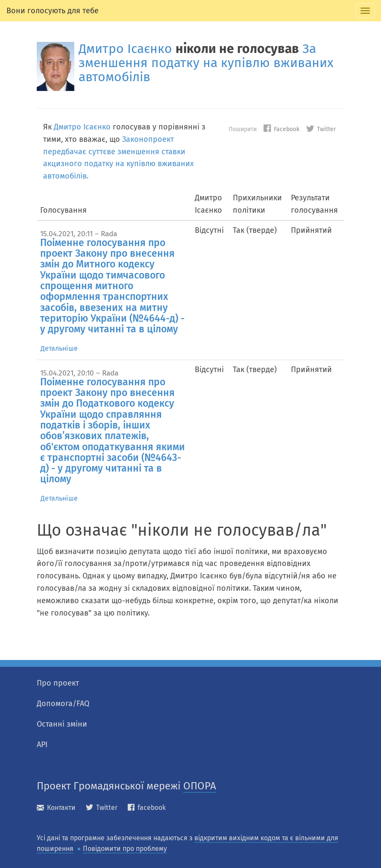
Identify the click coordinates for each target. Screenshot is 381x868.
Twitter (321, 129)
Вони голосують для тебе (53, 11)
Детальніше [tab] (59, 348)
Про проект (58, 683)
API (42, 745)
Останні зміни (62, 724)
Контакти (56, 808)
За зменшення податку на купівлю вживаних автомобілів (206, 63)
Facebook (281, 129)
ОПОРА (200, 786)
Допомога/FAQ (63, 704)
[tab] (365, 11)
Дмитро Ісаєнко (125, 49)
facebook (147, 808)
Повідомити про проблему (125, 849)
